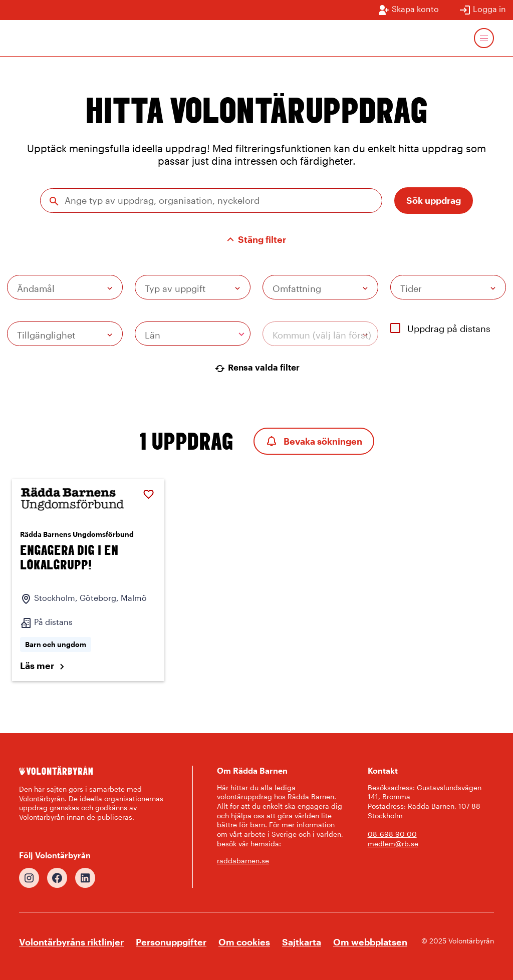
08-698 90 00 (392, 834)
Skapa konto (408, 10)
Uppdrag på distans (440, 329)
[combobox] (193, 334)
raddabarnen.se (243, 861)
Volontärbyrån (42, 798)
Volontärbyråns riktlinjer (71, 942)
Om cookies (244, 942)
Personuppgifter (171, 942)
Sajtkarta (302, 942)
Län (153, 335)
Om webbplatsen (370, 942)
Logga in (482, 10)
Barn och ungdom (56, 644)
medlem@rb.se (393, 844)
